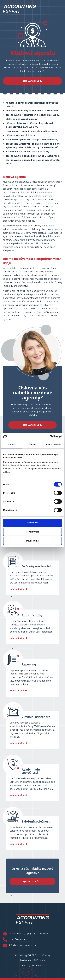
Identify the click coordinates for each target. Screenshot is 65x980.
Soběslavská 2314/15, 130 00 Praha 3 (29, 934)
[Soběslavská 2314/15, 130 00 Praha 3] (5, 934)
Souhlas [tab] (12, 445)
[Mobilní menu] (61, 9)
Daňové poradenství (36, 566)
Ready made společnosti (31, 771)
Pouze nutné (32, 541)
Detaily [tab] (32, 445)
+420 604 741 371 (18, 939)
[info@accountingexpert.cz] (5, 945)
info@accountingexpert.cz (23, 945)
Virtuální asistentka (36, 717)
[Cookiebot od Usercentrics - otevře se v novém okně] (50, 437)
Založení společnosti (36, 821)
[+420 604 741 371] (5, 939)
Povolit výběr (32, 532)
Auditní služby (32, 615)
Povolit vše (32, 523)
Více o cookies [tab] (53, 445)
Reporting (29, 664)
